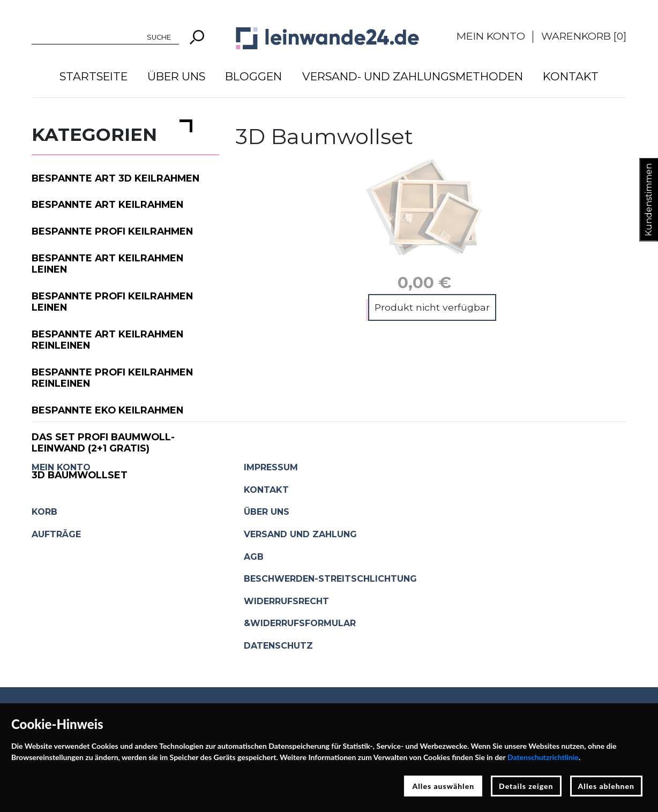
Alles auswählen (443, 786)
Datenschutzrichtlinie (543, 757)
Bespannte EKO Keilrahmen (107, 410)
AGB (254, 557)
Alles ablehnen (607, 786)
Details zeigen (526, 786)
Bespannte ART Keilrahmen (107, 204)
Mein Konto (491, 36)
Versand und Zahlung (300, 534)
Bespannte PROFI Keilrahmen (112, 231)
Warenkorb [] (584, 36)
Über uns (176, 76)
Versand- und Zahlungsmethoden (413, 76)
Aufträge (56, 534)
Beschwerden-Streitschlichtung (330, 579)
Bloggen (253, 76)
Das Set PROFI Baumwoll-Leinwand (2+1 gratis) (103, 442)
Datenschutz (278, 646)
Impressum (271, 467)
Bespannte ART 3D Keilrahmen (115, 178)
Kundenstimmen (649, 200)
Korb (44, 512)
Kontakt (571, 76)
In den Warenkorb (429, 310)
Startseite (94, 76)
